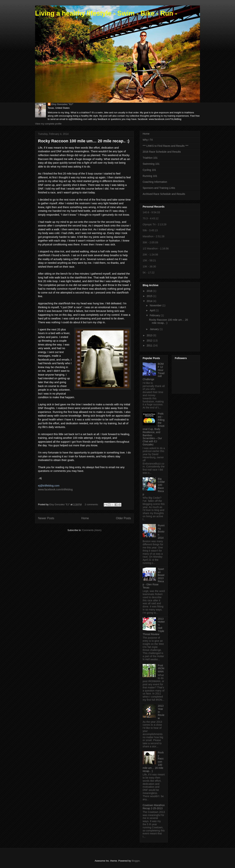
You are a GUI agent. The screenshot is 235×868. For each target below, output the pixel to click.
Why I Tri (148, 140)
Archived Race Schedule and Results (164, 194)
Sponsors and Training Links (159, 188)
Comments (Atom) (92, 530)
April (153, 310)
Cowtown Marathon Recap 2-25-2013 (154, 807)
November (156, 305)
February (155, 315)
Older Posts (123, 518)
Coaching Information (155, 182)
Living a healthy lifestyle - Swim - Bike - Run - (106, 13)
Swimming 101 (151, 164)
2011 (150, 345)
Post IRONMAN (161, 669)
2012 (150, 341)
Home (85, 518)
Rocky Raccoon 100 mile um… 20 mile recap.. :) (84, 141)
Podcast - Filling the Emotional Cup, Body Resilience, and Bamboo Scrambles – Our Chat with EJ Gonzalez (154, 429)
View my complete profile (48, 124)
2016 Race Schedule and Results (162, 152)
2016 (150, 291)
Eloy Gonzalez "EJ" (62, 104)
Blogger (135, 861)
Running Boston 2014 (161, 532)
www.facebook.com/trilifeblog (55, 489)
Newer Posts (46, 518)
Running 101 (150, 176)
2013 (150, 335)
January (155, 329)
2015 (150, 296)
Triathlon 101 (150, 158)
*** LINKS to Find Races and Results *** (166, 146)
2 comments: (92, 504)
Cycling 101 (149, 170)
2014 (150, 301)
